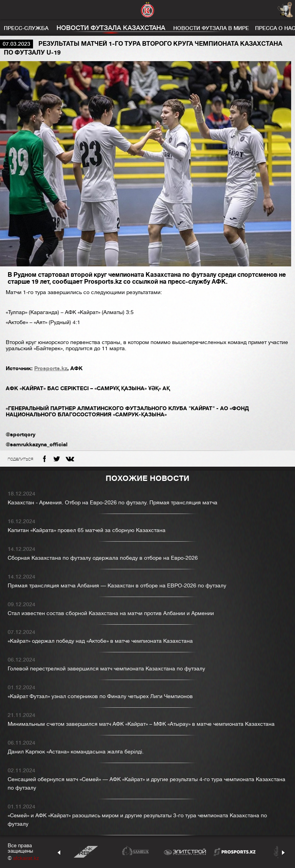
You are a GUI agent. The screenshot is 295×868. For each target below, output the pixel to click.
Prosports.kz (51, 368)
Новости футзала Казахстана (111, 28)
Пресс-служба (26, 28)
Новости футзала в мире (211, 28)
